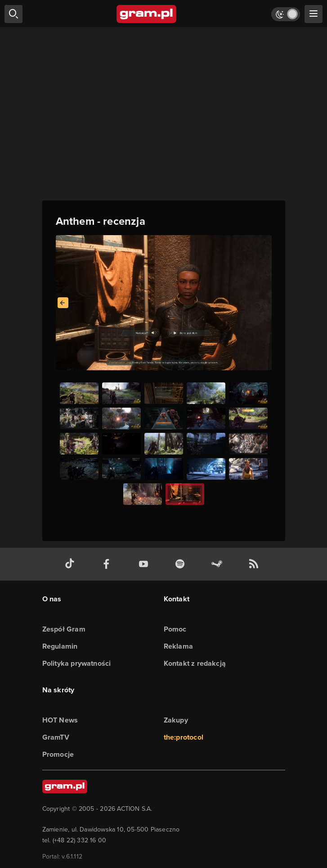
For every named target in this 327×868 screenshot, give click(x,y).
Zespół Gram (64, 629)
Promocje (58, 754)
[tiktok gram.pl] (72, 564)
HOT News (60, 720)
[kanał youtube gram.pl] (145, 564)
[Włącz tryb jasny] (286, 14)
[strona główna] (147, 14)
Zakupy (176, 720)
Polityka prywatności (77, 663)
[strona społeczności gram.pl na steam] (219, 564)
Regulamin (60, 646)
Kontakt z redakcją (195, 663)
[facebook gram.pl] (108, 564)
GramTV (56, 737)
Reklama (178, 646)
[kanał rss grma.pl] (255, 564)
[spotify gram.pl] (182, 564)
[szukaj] (13, 14)
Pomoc (175, 629)
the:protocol (184, 737)
